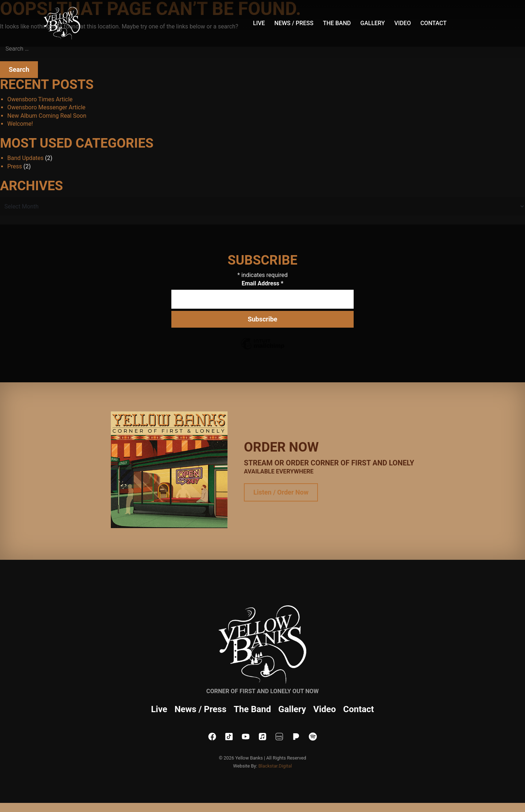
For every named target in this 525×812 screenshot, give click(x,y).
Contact (433, 23)
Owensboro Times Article (40, 99)
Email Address (263, 283)
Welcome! (20, 124)
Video (403, 23)
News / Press (294, 23)
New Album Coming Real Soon (47, 116)
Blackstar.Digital (275, 766)
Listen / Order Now (281, 492)
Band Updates (26, 158)
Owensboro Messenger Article (46, 107)
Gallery (372, 23)
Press (15, 166)
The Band (337, 23)
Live (259, 23)
